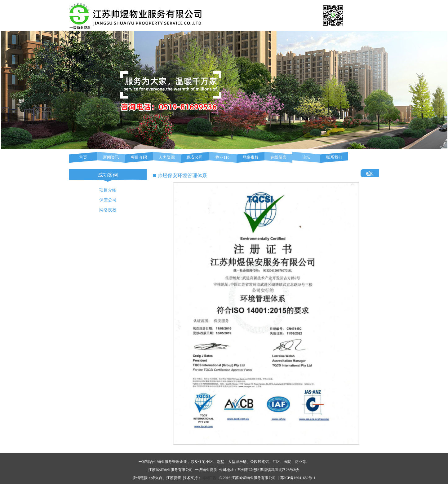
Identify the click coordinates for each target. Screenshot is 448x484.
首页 (83, 157)
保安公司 (195, 157)
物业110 (222, 157)
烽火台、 (159, 478)
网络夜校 (251, 157)
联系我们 (334, 157)
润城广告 (209, 478)
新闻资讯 (111, 157)
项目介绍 (139, 157)
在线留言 (278, 157)
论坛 (306, 157)
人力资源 (167, 157)
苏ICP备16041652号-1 (298, 478)
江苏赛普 (174, 478)
